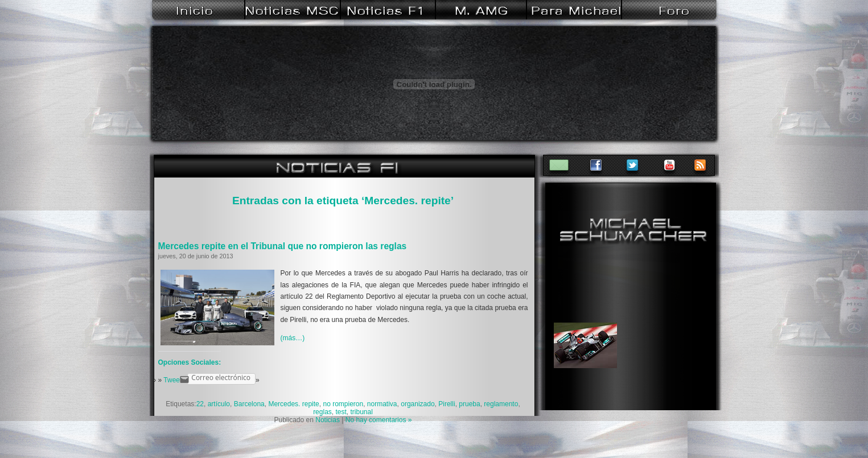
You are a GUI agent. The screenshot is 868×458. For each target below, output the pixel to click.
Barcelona (249, 404)
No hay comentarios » (379, 420)
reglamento (501, 404)
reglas (322, 412)
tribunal (362, 412)
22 (200, 404)
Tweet (172, 380)
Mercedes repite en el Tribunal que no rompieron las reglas (283, 246)
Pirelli (447, 404)
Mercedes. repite (293, 404)
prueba (469, 404)
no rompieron (343, 404)
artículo (219, 404)
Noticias (328, 420)
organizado (417, 404)
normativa (382, 404)
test (341, 412)
